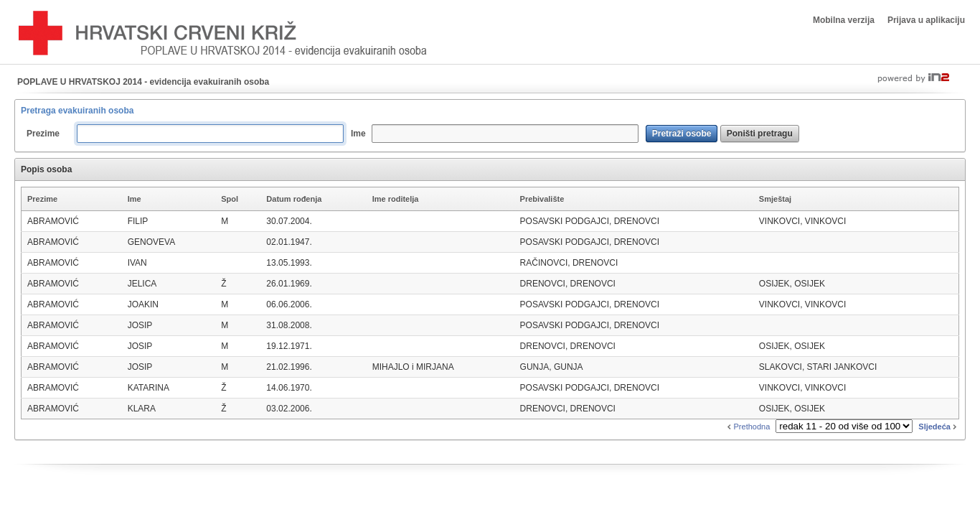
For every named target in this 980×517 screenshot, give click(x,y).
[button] (682, 134)
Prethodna (747, 427)
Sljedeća (939, 427)
